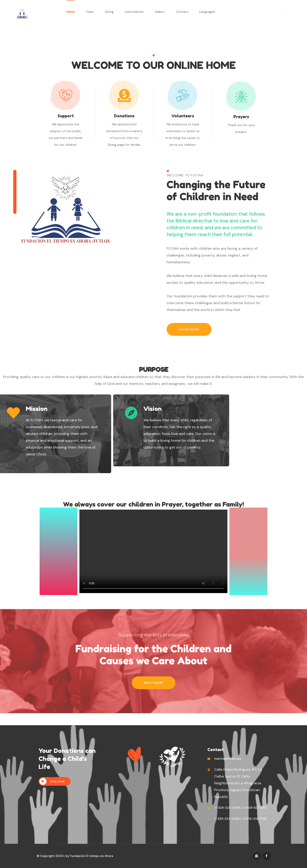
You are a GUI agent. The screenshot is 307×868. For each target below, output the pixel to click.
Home (71, 12)
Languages (207, 12)
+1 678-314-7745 (254, 819)
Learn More (189, 329)
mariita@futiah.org (228, 759)
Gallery (160, 12)
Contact (182, 12)
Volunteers (183, 116)
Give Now (52, 781)
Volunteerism (134, 12)
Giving (109, 12)
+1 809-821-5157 (254, 808)
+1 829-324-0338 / (228, 808)
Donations (124, 116)
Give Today (154, 683)
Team (90, 12)
